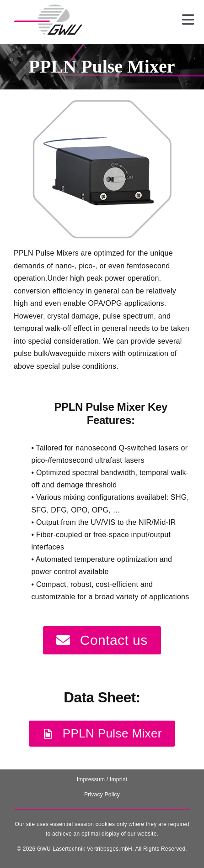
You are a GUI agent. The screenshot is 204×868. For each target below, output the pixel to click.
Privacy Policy (102, 795)
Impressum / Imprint (102, 779)
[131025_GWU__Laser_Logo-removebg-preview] (48, 8)
